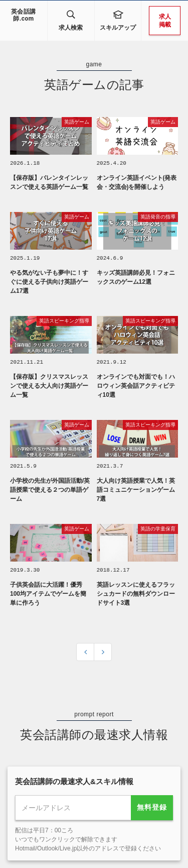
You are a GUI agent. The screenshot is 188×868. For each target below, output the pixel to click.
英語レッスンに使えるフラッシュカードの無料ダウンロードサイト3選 (136, 591)
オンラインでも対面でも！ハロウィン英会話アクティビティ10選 (136, 384)
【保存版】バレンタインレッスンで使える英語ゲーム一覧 (49, 182)
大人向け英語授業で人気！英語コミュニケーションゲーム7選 (136, 488)
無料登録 (152, 805)
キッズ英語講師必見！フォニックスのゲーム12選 (136, 276)
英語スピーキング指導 (64, 320)
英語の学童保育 (158, 527)
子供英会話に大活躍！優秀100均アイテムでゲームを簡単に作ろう (48, 591)
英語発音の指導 (158, 216)
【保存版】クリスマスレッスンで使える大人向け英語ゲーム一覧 (49, 384)
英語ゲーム (77, 122)
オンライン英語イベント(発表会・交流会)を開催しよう (137, 182)
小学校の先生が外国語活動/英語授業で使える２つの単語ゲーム (50, 488)
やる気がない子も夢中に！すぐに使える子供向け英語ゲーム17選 (49, 281)
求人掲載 (165, 21)
